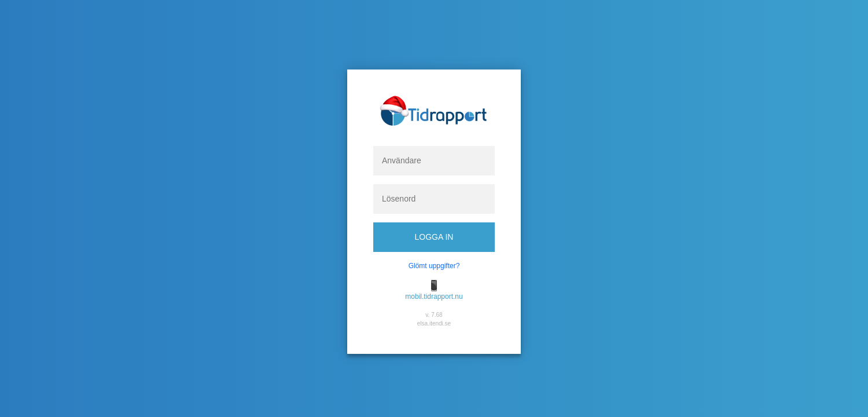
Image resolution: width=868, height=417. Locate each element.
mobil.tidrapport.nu (434, 297)
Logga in (434, 237)
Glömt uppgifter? (434, 266)
